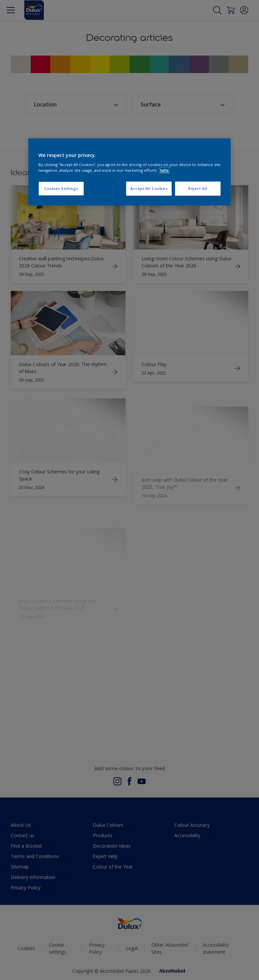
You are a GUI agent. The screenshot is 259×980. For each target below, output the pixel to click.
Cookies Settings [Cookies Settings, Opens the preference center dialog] (61, 188)
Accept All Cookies (149, 188)
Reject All (198, 188)
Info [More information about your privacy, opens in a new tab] (164, 170)
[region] (129, 172)
